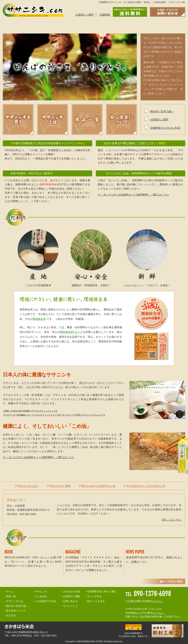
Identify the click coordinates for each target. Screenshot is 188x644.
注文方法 (11, 615)
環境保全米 (39, 319)
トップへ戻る (178, 25)
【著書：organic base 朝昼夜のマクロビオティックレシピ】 (30, 411)
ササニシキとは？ (28, 486)
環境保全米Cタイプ (71, 332)
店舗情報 (105, 15)
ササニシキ (41, 591)
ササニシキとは (17, 25)
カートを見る (94, 596)
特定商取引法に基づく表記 (102, 591)
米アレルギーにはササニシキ (98, 486)
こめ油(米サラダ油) (46, 601)
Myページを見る (96, 601)
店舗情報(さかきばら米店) (165, 128)
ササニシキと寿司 (60, 486)
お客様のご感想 (84, 15)
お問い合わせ (157, 25)
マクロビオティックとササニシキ (146, 486)
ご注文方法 (73, 25)
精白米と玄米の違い (129, 25)
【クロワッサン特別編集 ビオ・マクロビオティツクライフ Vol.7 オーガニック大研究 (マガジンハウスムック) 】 (54, 415)
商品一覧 (45, 25)
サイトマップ (70, 606)
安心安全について (101, 25)
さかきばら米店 (72, 591)
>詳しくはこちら (171, 520)
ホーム (10, 591)
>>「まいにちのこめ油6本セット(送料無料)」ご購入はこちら (133, 195)
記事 (134, 562)
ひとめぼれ (41, 596)
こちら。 (159, 601)
